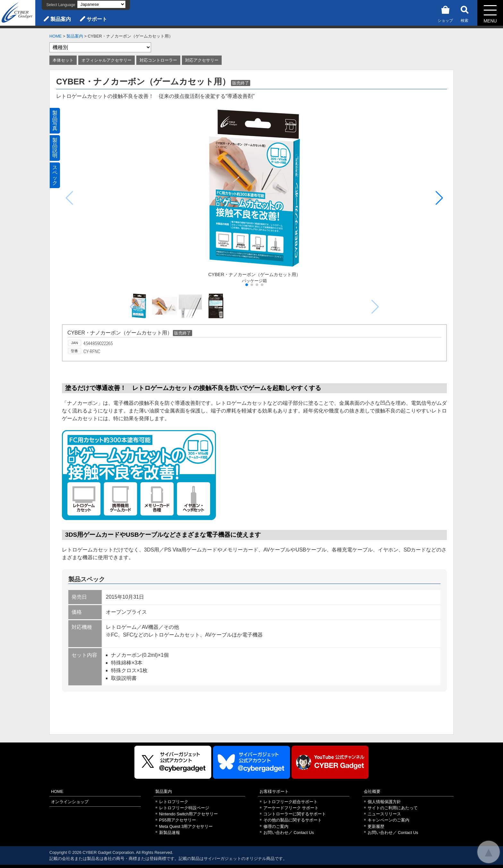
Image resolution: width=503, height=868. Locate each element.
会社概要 (372, 791)
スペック (55, 175)
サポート (97, 19)
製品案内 (61, 19)
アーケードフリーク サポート (291, 808)
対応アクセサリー (202, 60)
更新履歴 (376, 826)
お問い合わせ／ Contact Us (289, 833)
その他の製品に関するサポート (293, 820)
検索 (465, 13)
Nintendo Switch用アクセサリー (188, 814)
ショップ (445, 13)
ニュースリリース (384, 814)
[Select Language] (101, 4)
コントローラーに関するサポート (295, 814)
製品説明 (55, 148)
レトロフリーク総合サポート (290, 802)
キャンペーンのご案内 (388, 820)
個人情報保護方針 (384, 802)
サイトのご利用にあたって (393, 808)
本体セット (63, 60)
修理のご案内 (276, 826)
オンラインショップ (70, 802)
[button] (439, 198)
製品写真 (55, 121)
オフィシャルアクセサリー (107, 60)
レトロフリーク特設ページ (184, 808)
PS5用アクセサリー (178, 820)
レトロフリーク (174, 802)
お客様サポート (274, 791)
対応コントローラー (158, 60)
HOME (55, 36)
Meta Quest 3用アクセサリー (186, 826)
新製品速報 (170, 833)
